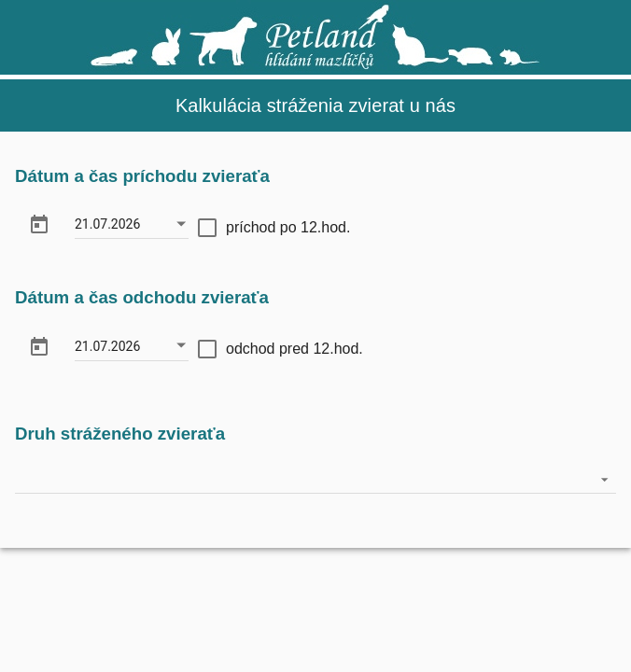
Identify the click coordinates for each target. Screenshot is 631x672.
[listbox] (315, 480)
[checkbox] (274, 227)
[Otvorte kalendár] (181, 224)
